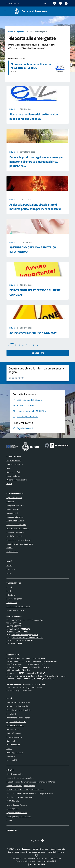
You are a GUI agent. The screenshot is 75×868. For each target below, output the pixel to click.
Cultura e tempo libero (15, 521)
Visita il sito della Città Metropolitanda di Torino (25, 789)
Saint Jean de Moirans (15, 774)
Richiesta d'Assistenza (15, 725)
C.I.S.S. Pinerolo (13, 801)
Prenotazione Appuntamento (18, 718)
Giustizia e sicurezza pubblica (18, 528)
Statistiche (11, 756)
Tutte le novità (37, 353)
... (30, 345)
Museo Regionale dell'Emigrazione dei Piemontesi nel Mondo (31, 782)
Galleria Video (12, 603)
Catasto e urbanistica (15, 517)
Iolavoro (10, 820)
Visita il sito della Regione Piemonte (21, 786)
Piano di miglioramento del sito (19, 710)
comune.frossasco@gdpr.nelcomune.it (27, 687)
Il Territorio (11, 595)
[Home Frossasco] (29, 11)
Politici (9, 484)
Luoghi (9, 591)
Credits (9, 749)
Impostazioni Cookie (14, 745)
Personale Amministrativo (17, 480)
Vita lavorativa (12, 552)
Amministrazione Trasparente (18, 702)
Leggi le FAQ (11, 714)
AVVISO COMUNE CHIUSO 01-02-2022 (33, 333)
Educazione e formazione (16, 525)
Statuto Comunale (14, 733)
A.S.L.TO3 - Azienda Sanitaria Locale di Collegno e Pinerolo (30, 793)
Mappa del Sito (12, 760)
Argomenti (20, 32)
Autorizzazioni (12, 513)
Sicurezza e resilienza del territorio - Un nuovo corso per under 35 (31, 66)
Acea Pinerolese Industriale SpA (19, 797)
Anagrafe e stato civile (15, 505)
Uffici (8, 468)
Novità (13, 109)
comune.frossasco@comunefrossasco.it (28, 638)
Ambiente (10, 501)
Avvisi (9, 573)
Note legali (11, 741)
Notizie (9, 566)
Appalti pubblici (13, 509)
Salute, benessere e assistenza (19, 540)
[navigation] (5, 11)
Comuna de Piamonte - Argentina (20, 778)
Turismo (10, 548)
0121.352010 (16, 626)
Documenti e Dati (13, 472)
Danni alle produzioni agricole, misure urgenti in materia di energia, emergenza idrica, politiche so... (37, 161)
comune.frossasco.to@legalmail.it (25, 635)
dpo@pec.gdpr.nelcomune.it (21, 690)
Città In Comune (58, 852)
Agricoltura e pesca (14, 498)
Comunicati (11, 569)
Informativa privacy (14, 737)
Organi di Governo (14, 460)
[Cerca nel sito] (66, 11)
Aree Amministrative (15, 464)
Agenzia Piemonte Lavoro (17, 813)
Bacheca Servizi (13, 729)
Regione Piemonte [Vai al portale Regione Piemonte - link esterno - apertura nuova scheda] (13, 3)
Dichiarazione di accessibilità (18, 706)
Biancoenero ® (21, 861)
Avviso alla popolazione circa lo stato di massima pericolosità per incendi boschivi (35, 207)
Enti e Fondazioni (13, 476)
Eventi (9, 587)
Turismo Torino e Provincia (17, 805)
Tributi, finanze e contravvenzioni (20, 544)
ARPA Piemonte (13, 809)
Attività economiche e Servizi (18, 606)
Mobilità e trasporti (14, 536)
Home (11, 32)
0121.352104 (15, 623)
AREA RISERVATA (36, 864)
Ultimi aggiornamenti (15, 752)
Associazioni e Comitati (16, 610)
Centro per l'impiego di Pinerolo (19, 816)
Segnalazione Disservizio (16, 722)
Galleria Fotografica (14, 599)
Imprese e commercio (15, 532)
